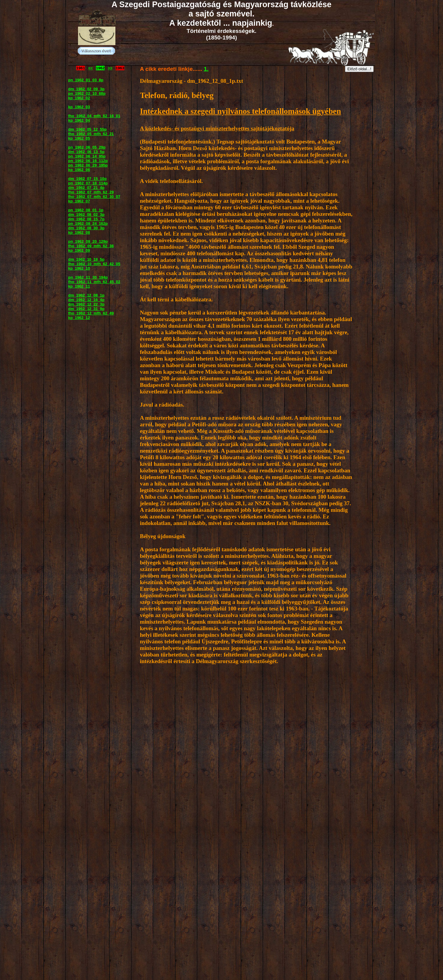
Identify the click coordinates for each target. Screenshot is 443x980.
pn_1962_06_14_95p (87, 156)
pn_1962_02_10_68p (87, 93)
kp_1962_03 (79, 107)
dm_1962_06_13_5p (86, 152)
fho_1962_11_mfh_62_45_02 (94, 282)
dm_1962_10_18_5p (86, 259)
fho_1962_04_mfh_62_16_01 (94, 116)
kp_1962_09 (79, 250)
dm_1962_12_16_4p (86, 300)
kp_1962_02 (79, 98)
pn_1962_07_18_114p (88, 183)
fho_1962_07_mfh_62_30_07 (94, 197)
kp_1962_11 (79, 286)
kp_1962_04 (79, 120)
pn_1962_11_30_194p (88, 277)
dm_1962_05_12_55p (87, 129)
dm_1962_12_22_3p (86, 304)
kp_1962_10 (79, 268)
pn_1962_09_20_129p (88, 241)
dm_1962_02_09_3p (86, 89)
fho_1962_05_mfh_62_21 (91, 134)
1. (206, 69)
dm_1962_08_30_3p (86, 228)
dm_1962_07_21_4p (86, 188)
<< (90, 68)
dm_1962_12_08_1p (86, 295)
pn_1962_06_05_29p (87, 147)
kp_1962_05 (79, 138)
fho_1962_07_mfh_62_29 (91, 192)
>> (110, 68)
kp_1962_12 (79, 318)
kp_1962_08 (79, 232)
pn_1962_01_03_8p (86, 80)
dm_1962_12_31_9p (86, 309)
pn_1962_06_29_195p (88, 165)
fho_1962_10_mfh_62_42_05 (94, 264)
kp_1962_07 (79, 201)
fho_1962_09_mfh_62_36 (91, 246)
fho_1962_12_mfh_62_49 (91, 313)
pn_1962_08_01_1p (86, 210)
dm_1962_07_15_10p (87, 179)
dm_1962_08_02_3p (86, 215)
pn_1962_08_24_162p (88, 223)
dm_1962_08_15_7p (86, 219)
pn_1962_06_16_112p (88, 161)
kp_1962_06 (79, 170)
